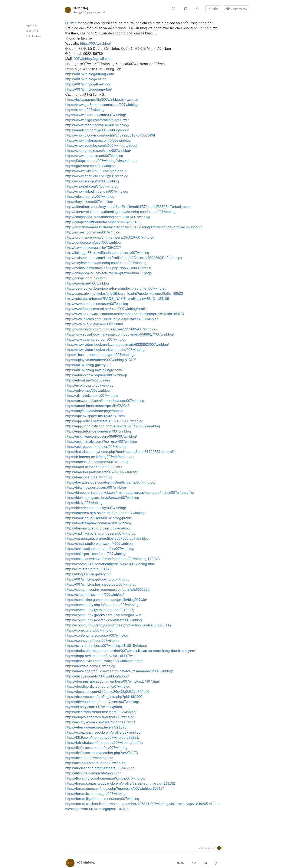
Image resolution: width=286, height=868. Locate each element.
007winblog (81, 8)
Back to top (32, 31)
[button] (104, 12)
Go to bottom (33, 36)
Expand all (32, 25)
